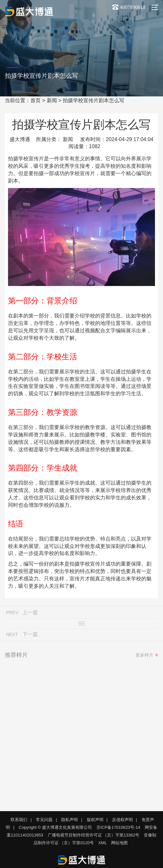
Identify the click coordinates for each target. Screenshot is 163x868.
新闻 (52, 100)
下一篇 (30, 636)
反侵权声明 (122, 820)
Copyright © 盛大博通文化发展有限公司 (55, 827)
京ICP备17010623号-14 (118, 827)
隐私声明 (69, 820)
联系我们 (19, 820)
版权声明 (95, 820)
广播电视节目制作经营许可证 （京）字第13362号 (94, 835)
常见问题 (44, 820)
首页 (36, 100)
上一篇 (30, 614)
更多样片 (144, 657)
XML (103, 843)
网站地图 (119, 843)
